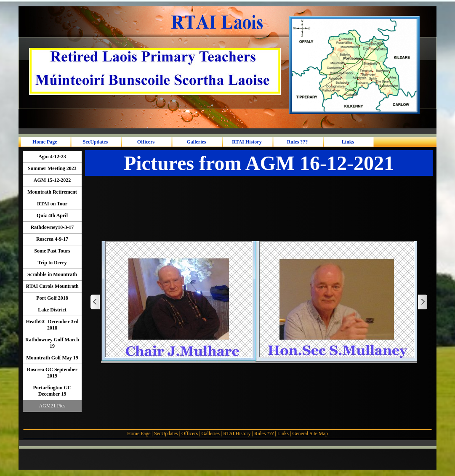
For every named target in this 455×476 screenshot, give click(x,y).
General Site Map (310, 433)
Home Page (139, 433)
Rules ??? (264, 433)
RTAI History (237, 433)
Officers (190, 433)
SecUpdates (167, 433)
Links (283, 433)
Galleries (211, 433)
